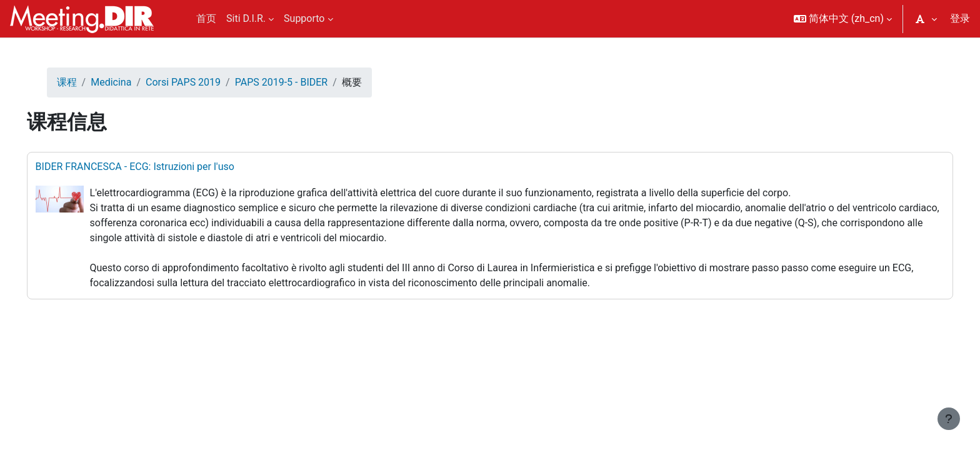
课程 (84, 82)
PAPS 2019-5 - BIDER (299, 82)
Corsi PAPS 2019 (201, 82)
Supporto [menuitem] (304, 18)
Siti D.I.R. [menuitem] (246, 18)
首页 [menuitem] (206, 18)
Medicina (129, 82)
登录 (960, 18)
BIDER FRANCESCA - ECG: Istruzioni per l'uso (152, 167)
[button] (843, 19)
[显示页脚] (949, 419)
